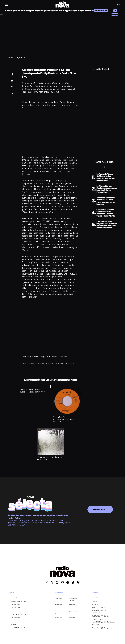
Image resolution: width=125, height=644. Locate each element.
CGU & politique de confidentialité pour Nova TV (102, 628)
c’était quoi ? (12, 11)
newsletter (101, 11)
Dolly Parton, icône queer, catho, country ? (32, 391)
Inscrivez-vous (99, 509)
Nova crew (95, 601)
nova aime (58, 11)
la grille (68, 11)
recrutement (59, 604)
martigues (72, 604)
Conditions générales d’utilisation (99, 611)
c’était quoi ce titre (19, 601)
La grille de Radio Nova (19, 614)
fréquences (47, 11)
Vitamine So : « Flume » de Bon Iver (49, 458)
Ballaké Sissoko (58, 613)
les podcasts (15, 605)
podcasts (35, 11)
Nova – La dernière (98, 607)
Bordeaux (72, 618)
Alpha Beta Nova (28, 364)
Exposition (59, 618)
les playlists (16, 608)
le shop (13, 624)
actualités (25, 11)
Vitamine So (70, 364)
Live (57, 608)
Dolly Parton (42, 364)
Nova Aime (59, 598)
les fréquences (16, 618)
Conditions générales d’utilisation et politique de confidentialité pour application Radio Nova (104, 622)
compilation (73, 608)
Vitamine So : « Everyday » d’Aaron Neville (64, 419)
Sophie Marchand (56, 364)
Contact (94, 598)
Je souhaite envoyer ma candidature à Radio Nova (101, 616)
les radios (77, 11)
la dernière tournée (92, 11)
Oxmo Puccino (73, 612)
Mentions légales (98, 604)
